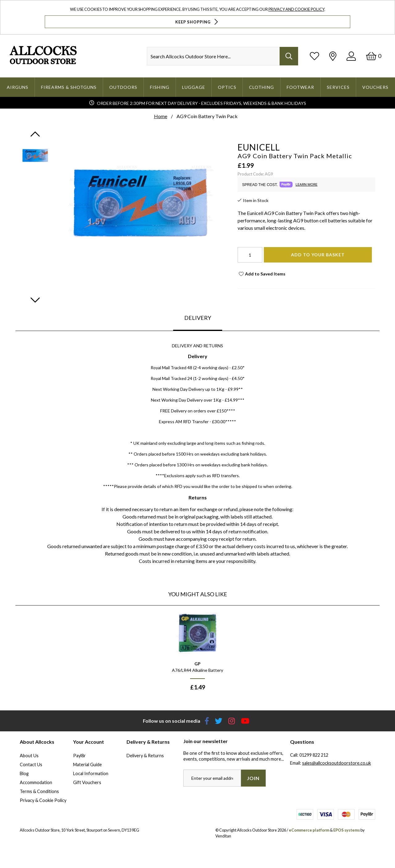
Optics (227, 87)
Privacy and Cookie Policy (296, 9)
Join (253, 778)
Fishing (160, 87)
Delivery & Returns (145, 756)
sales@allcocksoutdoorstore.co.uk (337, 763)
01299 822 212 (314, 755)
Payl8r (79, 756)
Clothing (262, 87)
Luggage (194, 87)
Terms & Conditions (39, 791)
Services (338, 87)
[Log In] (351, 56)
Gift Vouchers (87, 782)
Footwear (300, 87)
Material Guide (87, 765)
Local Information (91, 773)
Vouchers (375, 87)
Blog (24, 773)
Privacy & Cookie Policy (43, 800)
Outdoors (123, 87)
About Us (29, 756)
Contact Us (31, 765)
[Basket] (374, 56)
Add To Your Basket (318, 255)
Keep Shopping (197, 22)
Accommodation (36, 782)
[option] (198, 654)
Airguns (18, 87)
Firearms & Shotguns (69, 87)
